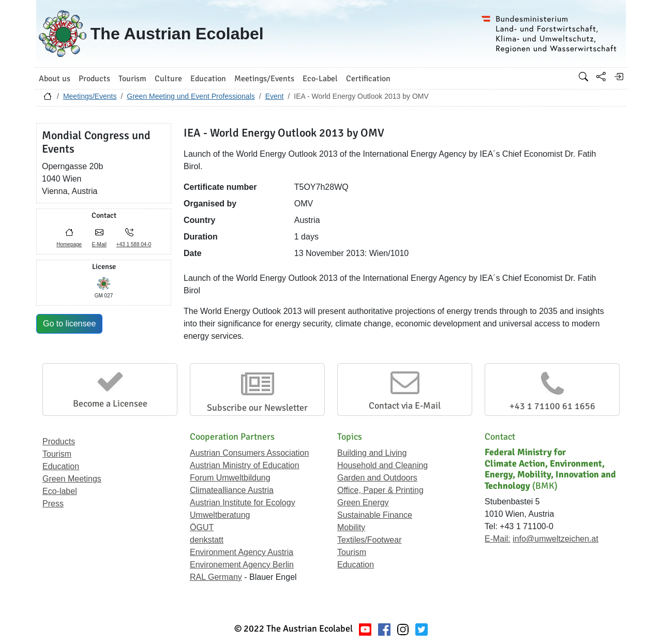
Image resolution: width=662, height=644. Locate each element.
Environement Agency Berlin (242, 565)
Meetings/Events (90, 96)
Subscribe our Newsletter (257, 408)
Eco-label (60, 491)
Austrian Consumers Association (249, 453)
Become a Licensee (110, 403)
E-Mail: (498, 539)
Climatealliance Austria (232, 490)
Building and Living (372, 453)
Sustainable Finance (375, 515)
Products (59, 441)
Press (53, 504)
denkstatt (207, 540)
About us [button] (55, 79)
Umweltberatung (220, 515)
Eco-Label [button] (320, 79)
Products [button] (94, 79)
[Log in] (619, 77)
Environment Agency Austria (242, 552)
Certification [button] (368, 79)
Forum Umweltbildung (230, 478)
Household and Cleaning (382, 465)
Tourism (57, 454)
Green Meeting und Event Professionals (191, 96)
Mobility (351, 527)
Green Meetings (72, 479)
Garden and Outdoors (377, 478)
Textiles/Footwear (370, 540)
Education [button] (208, 79)
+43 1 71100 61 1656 (552, 406)
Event (275, 96)
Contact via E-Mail (405, 406)
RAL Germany (216, 577)
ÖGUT (202, 527)
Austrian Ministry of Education (245, 465)
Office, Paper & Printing (380, 490)
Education (61, 466)
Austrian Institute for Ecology (243, 503)
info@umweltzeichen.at (555, 539)
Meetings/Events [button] (264, 79)
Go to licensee (69, 324)
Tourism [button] (132, 79)
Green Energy (363, 503)
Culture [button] (168, 79)
